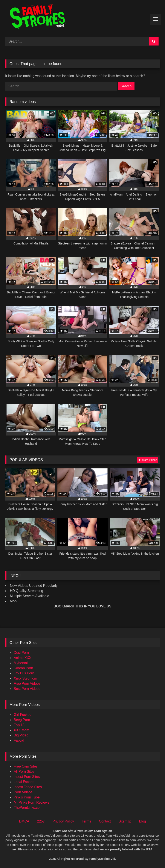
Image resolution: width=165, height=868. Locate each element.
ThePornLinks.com (28, 808)
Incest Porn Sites (27, 777)
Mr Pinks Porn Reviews (31, 802)
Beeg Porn (22, 720)
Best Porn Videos (27, 689)
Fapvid (19, 740)
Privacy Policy (63, 821)
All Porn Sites (24, 772)
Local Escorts (24, 782)
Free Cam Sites (26, 766)
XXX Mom (21, 730)
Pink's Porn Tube (27, 797)
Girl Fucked (23, 715)
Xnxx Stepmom (25, 678)
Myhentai (21, 663)
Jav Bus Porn (24, 673)
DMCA (24, 821)
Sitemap (125, 821)
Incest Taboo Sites (28, 787)
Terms (86, 821)
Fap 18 (19, 725)
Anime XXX (23, 658)
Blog (142, 821)
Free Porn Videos (27, 684)
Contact (105, 821)
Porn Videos (23, 792)
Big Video (21, 735)
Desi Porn (21, 653)
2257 (41, 821)
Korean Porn (23, 668)
